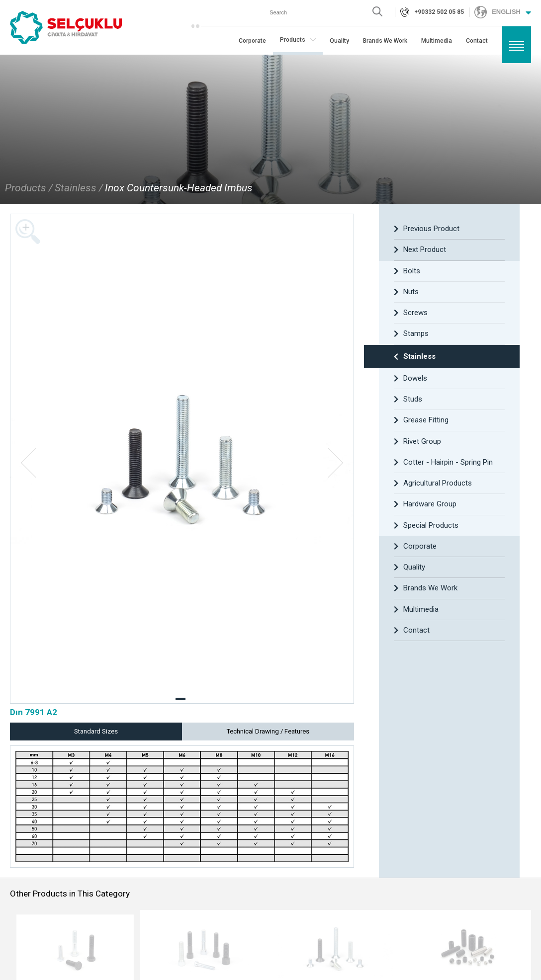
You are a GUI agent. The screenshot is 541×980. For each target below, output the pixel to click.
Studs (408, 399)
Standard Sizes (96, 731)
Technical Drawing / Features (268, 731)
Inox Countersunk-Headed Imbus (179, 188)
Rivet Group (417, 441)
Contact (477, 41)
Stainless (415, 356)
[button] (180, 699)
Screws (411, 313)
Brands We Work (385, 41)
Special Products (426, 525)
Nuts (406, 292)
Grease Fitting (421, 420)
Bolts (407, 271)
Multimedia (437, 41)
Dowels (410, 378)
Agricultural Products (433, 483)
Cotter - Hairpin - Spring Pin (443, 462)
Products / (29, 188)
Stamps (411, 333)
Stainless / (79, 188)
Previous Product (427, 229)
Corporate (252, 41)
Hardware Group (425, 504)
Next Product (420, 249)
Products (298, 40)
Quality (339, 41)
